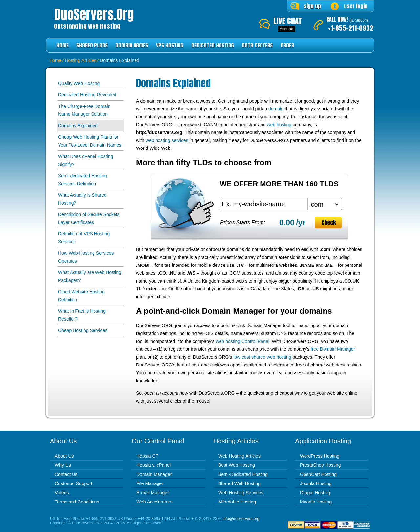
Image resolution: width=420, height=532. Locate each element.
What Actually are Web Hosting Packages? (90, 276)
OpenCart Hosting (318, 474)
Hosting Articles (80, 60)
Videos (62, 493)
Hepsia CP (147, 456)
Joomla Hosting (316, 483)
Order (287, 45)
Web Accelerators (154, 502)
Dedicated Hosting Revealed (87, 95)
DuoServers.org (94, 14)
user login (356, 6)
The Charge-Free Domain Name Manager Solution (84, 110)
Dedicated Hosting (213, 45)
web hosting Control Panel (242, 341)
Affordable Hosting (237, 502)
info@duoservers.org (241, 519)
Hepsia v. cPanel (154, 465)
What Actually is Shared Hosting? (82, 199)
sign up (312, 6)
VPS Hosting (170, 45)
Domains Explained (78, 126)
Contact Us (66, 474)
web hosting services (167, 140)
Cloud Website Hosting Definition (81, 296)
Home (63, 45)
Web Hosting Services (241, 493)
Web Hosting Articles (239, 456)
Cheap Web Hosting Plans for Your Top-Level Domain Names (90, 141)
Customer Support (73, 483)
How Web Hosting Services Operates (86, 257)
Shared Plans (92, 45)
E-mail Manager (153, 493)
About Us (64, 456)
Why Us (63, 465)
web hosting (279, 125)
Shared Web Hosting (239, 483)
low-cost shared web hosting (262, 357)
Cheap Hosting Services (83, 330)
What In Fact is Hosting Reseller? (82, 315)
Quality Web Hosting (79, 83)
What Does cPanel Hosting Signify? (85, 160)
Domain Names (132, 45)
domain (276, 109)
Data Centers (257, 45)
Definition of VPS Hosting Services (84, 238)
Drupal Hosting (315, 493)
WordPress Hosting (320, 456)
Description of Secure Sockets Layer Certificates (89, 218)
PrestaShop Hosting (320, 465)
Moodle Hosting (316, 502)
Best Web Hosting (237, 465)
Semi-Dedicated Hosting (243, 474)
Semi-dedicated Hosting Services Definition (83, 180)
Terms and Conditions (77, 502)
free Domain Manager (333, 349)
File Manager (150, 483)
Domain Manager (154, 474)
